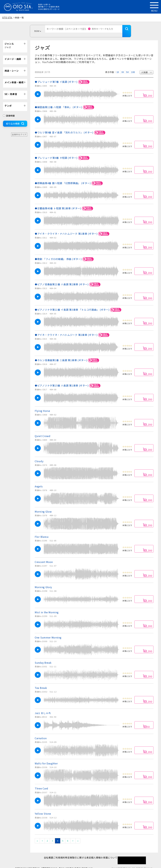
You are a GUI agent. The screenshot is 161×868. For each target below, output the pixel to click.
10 (118, 68)
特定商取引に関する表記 (80, 853)
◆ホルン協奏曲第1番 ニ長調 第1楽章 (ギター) (67, 356)
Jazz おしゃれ (43, 708)
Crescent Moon (44, 557)
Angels (39, 482)
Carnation (41, 734)
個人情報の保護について (109, 853)
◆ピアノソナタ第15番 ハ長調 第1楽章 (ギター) (68, 381)
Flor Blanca (42, 532)
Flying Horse (42, 406)
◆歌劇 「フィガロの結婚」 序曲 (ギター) (65, 255)
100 (133, 68)
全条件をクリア (19, 130)
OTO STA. (7, 17)
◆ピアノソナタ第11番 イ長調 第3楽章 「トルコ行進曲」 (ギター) (78, 305)
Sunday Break (43, 658)
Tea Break (41, 683)
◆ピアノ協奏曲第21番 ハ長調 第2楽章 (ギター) (68, 280)
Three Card (41, 784)
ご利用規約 (58, 853)
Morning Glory (43, 583)
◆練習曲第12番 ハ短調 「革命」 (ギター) (65, 103)
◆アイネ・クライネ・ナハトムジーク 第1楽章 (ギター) (72, 229)
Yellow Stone (43, 809)
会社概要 (44, 853)
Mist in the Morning (47, 608)
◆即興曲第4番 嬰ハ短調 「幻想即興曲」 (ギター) (69, 179)
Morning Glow (43, 507)
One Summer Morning (48, 633)
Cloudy (39, 457)
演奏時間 (9, 111)
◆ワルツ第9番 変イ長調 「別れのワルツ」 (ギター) (70, 128)
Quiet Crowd (43, 431)
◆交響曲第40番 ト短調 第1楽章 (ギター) (64, 204)
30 (123, 68)
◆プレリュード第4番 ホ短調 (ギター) (63, 153)
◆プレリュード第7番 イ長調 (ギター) (63, 77)
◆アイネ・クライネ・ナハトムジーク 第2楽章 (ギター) (72, 330)
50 (127, 68)
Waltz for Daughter (46, 759)
